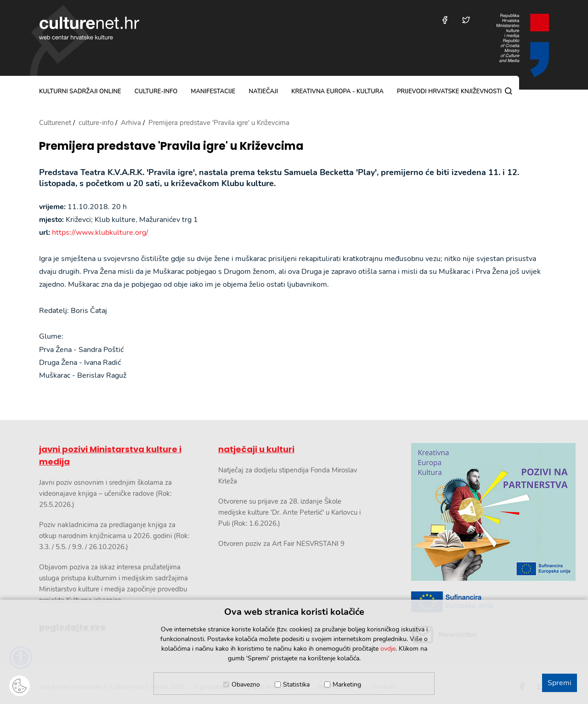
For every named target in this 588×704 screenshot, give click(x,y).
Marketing (347, 684)
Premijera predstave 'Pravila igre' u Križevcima (171, 146)
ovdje (388, 649)
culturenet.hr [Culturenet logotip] (89, 28)
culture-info (156, 91)
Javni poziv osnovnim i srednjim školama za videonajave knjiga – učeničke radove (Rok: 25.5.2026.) (105, 494)
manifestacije (213, 91)
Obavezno (246, 684)
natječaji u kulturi (256, 449)
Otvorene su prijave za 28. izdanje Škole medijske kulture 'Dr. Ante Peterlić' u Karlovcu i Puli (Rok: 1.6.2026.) (289, 512)
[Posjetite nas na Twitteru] (466, 20)
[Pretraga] (509, 91)
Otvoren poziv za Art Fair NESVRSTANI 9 (281, 544)
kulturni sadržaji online (80, 91)
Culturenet (55, 123)
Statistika (296, 684)
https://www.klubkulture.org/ (100, 233)
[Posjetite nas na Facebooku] (445, 20)
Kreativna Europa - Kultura (337, 91)
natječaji (263, 91)
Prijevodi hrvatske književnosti (449, 91)
